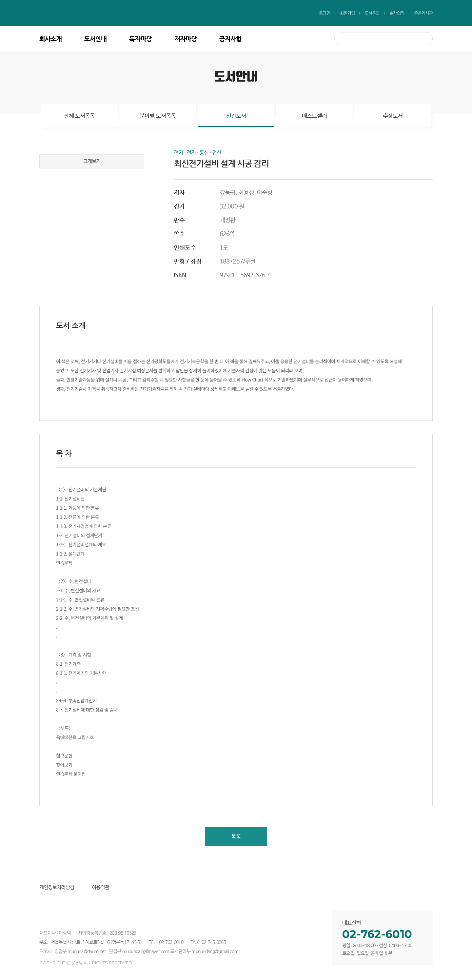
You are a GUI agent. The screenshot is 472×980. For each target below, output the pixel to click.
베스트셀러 (314, 116)
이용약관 (100, 888)
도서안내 (95, 39)
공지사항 (230, 39)
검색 (425, 39)
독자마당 (140, 39)
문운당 (86, 13)
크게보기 (92, 162)
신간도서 (236, 116)
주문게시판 (423, 13)
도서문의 (372, 13)
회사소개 (50, 39)
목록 (236, 837)
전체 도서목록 (79, 116)
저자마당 (186, 39)
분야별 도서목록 (158, 116)
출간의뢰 (397, 13)
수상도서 (393, 116)
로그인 (324, 13)
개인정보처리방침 (57, 888)
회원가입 (347, 13)
